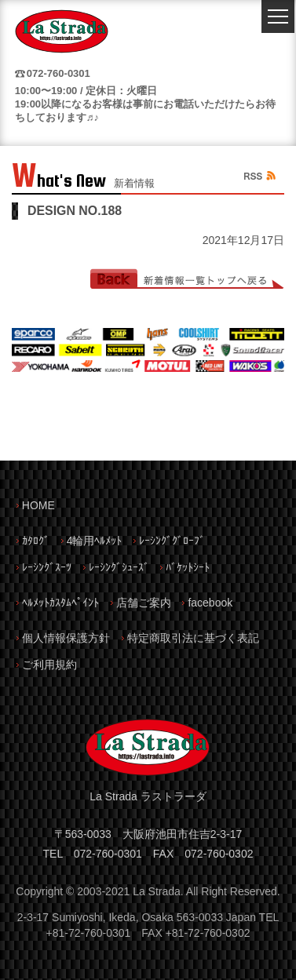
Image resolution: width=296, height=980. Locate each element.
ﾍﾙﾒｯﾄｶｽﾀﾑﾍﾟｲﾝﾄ (60, 603)
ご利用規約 (49, 665)
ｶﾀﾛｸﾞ (36, 541)
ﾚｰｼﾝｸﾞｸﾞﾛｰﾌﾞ (172, 541)
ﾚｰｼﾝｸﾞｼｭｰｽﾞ (119, 567)
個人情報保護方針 (66, 638)
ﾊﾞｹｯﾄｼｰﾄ (188, 567)
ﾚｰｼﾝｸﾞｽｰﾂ (47, 567)
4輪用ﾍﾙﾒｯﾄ (95, 541)
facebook (210, 603)
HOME (38, 505)
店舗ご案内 (144, 603)
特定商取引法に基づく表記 (193, 638)
